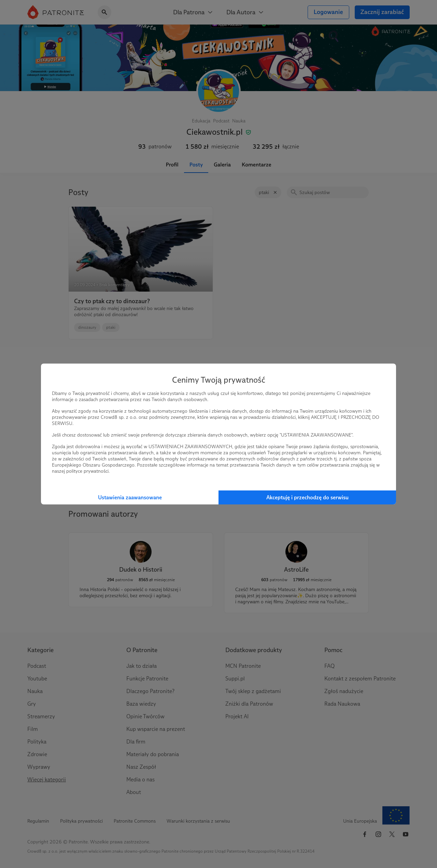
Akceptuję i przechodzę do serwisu (307, 497)
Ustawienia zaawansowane (130, 497)
